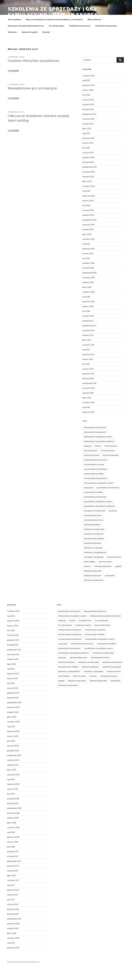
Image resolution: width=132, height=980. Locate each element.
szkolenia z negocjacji (93, 560)
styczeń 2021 (88, 165)
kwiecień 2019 (88, 261)
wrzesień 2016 (89, 400)
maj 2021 (86, 146)
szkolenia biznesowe (93, 528)
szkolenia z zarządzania (94, 569)
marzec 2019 (88, 266)
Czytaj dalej (13, 83)
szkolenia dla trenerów (93, 532)
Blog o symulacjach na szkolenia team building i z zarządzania (54, 32)
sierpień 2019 (88, 242)
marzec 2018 (88, 319)
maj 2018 (86, 309)
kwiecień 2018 (88, 314)
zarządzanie (110, 588)
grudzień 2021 (88, 117)
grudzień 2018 (88, 275)
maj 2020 (86, 203)
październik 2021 (89, 126)
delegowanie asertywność (95, 440)
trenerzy (87, 578)
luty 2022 (86, 107)
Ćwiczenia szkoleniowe (94, 592)
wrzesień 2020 (89, 184)
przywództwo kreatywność (95, 509)
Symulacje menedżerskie (94, 523)
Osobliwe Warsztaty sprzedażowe (34, 73)
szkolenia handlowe (92, 537)
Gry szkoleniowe (108, 463)
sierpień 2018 (88, 295)
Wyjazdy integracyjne (93, 583)
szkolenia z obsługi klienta (95, 565)
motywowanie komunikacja (95, 481)
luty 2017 (86, 376)
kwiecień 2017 (88, 367)
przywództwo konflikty (93, 504)
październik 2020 (90, 179)
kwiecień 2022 (89, 98)
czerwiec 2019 (89, 251)
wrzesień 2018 (89, 290)
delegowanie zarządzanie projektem (99, 453)
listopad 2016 (88, 391)
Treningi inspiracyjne (103, 578)
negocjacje (89, 500)
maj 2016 (86, 420)
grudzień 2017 (88, 328)
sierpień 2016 (88, 405)
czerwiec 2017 (88, 357)
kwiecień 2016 (88, 424)
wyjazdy (118, 578)
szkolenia (113, 523)
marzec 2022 (88, 102)
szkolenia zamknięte (93, 555)
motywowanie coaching (94, 477)
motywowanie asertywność (96, 472)
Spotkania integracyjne (106, 38)
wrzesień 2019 (89, 237)
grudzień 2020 (89, 170)
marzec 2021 (88, 155)
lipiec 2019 (87, 247)
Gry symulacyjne (91, 463)
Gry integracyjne (56, 38)
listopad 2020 (88, 174)
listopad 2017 (88, 333)
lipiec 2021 (87, 141)
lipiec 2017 (87, 352)
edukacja (88, 458)
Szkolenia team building (94, 551)
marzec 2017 (88, 371)
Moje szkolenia (94, 32)
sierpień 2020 (88, 189)
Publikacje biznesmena (80, 38)
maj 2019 (86, 256)
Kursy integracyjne (111, 467)
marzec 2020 (88, 213)
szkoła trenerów (114, 569)
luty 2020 (86, 218)
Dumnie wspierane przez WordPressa (23, 974)
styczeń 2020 (88, 222)
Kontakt (46, 44)
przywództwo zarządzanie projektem (99, 518)
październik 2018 (89, 285)
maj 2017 (86, 362)
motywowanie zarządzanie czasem (99, 495)
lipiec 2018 (87, 299)
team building (89, 574)
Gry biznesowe (111, 458)
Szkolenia (12, 44)
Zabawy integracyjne (93, 588)
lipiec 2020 (87, 194)
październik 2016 (89, 396)
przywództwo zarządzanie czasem (98, 514)
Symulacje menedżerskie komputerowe (26, 38)
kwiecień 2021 (88, 150)
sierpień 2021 (88, 136)
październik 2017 (89, 338)
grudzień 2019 (88, 227)
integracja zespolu (92, 467)
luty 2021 (86, 160)
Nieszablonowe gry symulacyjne (32, 100)
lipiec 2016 (87, 410)
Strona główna (15, 32)
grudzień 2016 (88, 386)
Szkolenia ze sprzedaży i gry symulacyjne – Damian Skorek (53, 12)
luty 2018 (86, 323)
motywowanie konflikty (94, 486)
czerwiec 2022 (89, 88)
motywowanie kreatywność (96, 491)
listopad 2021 (88, 122)
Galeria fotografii (30, 44)
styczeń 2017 (88, 381)
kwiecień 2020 (89, 208)
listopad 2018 (88, 280)
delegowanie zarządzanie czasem (98, 449)
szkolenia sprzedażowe (94, 546)
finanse (98, 458)
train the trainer (105, 574)
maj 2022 (86, 93)
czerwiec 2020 (89, 198)
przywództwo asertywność (108, 500)
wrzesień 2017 (88, 343)
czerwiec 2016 (89, 415)
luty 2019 (86, 271)
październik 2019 (89, 232)
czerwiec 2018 (89, 304)
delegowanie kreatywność (95, 444)
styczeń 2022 (88, 112)
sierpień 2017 (88, 347)
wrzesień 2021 (88, 131)
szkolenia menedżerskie (94, 541)
